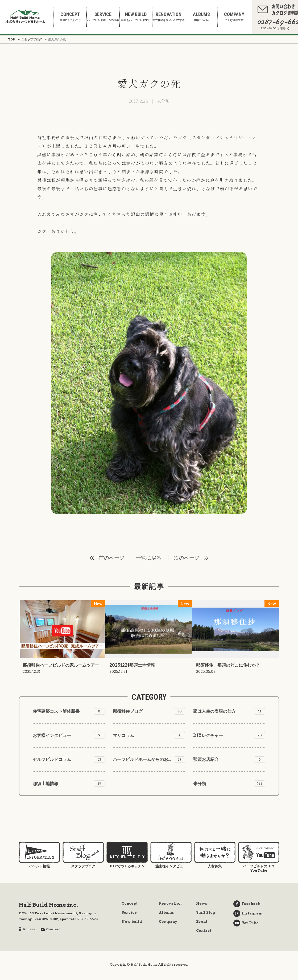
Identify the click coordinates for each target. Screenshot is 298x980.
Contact (51, 929)
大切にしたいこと (70, 17)
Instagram (248, 913)
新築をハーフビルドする (136, 17)
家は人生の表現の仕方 (229, 711)
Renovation (170, 903)
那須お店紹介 (229, 760)
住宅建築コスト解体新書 (69, 711)
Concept (130, 903)
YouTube (246, 923)
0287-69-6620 (87, 919)
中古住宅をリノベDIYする (169, 17)
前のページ (112, 558)
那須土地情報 (69, 784)
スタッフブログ (32, 39)
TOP (11, 39)
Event (202, 922)
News (202, 903)
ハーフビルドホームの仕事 (103, 17)
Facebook (247, 904)
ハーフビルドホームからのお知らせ (149, 760)
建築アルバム (201, 17)
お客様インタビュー (69, 735)
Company (168, 922)
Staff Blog (206, 913)
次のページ (187, 558)
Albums (166, 913)
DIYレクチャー (229, 735)
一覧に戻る (149, 558)
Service (129, 913)
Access (27, 929)
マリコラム (149, 735)
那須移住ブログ (149, 711)
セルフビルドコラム (69, 760)
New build (132, 922)
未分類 (163, 101)
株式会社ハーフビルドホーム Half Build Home (25, 17)
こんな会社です (234, 17)
